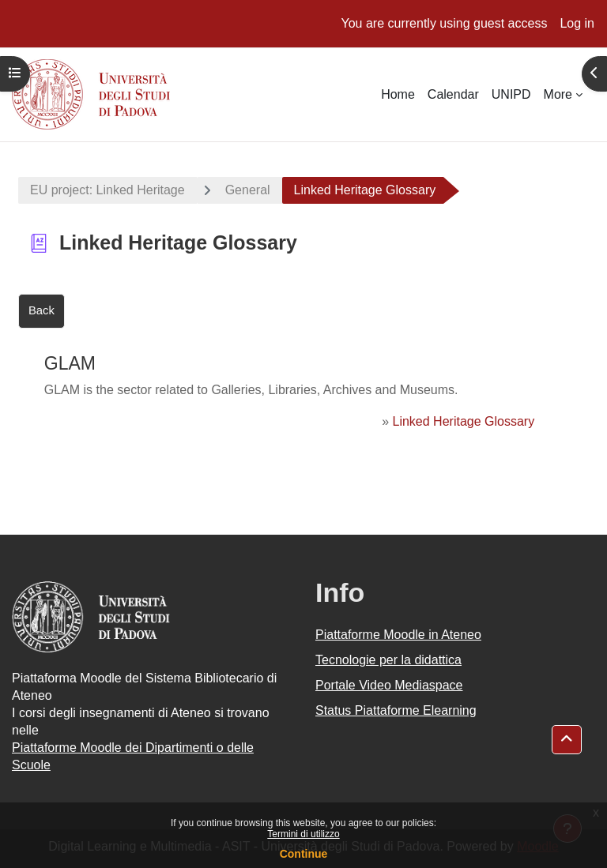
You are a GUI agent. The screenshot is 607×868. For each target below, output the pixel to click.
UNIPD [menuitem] (511, 94)
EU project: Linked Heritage (107, 190)
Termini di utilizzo (303, 834)
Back (41, 310)
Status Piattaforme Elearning (396, 710)
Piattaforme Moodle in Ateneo (398, 635)
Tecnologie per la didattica (388, 660)
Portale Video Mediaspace (389, 685)
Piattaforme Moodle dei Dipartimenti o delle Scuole (133, 756)
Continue (304, 854)
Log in (577, 23)
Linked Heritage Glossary (464, 421)
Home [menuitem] (398, 94)
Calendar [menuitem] (453, 94)
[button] (567, 740)
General (248, 190)
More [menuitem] (558, 94)
